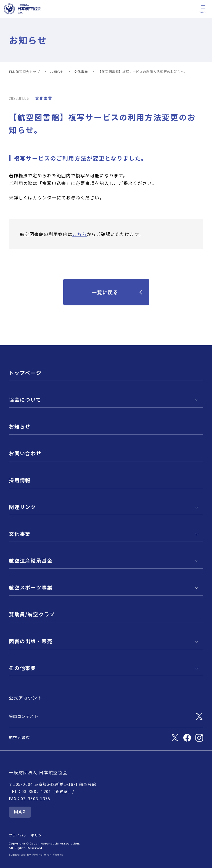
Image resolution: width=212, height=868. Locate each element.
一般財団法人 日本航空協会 (38, 772)
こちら (79, 234)
